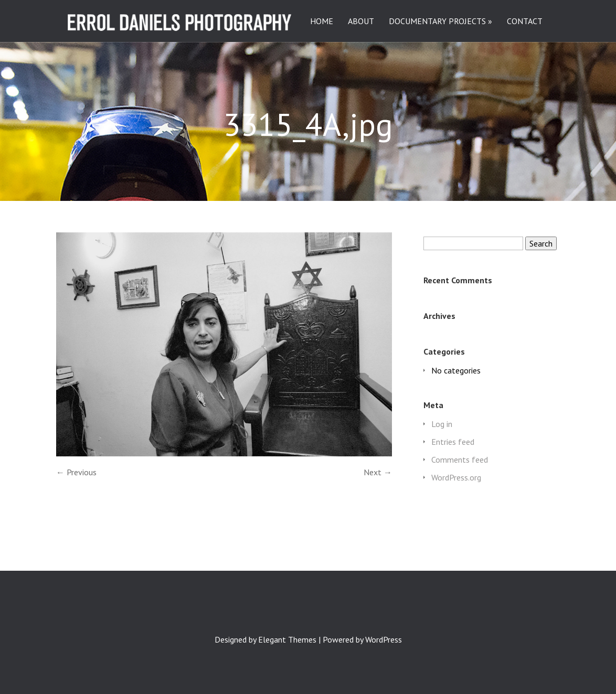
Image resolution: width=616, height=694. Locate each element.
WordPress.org (456, 477)
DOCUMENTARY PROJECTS (437, 22)
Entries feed (453, 442)
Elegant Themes (287, 639)
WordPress (384, 639)
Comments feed (460, 460)
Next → (378, 472)
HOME (322, 22)
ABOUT (361, 22)
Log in (442, 424)
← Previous (76, 472)
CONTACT (525, 22)
